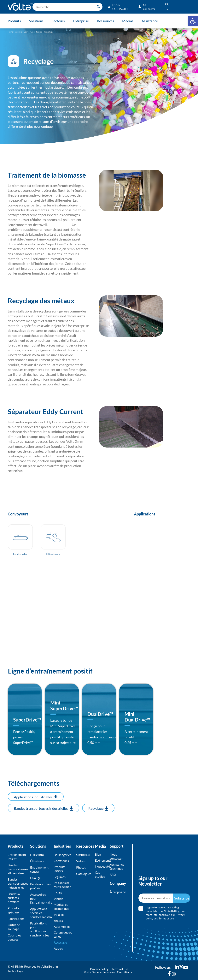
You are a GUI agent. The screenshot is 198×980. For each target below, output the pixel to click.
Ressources (105, 21)
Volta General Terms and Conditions (108, 972)
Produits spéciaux (14, 910)
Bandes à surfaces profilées (14, 898)
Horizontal (37, 855)
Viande (58, 899)
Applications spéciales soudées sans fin (41, 913)
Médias (128, 21)
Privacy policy (99, 969)
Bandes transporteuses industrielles (18, 883)
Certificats (83, 855)
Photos (81, 867)
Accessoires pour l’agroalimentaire (41, 898)
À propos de (118, 892)
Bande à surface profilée (41, 886)
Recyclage (60, 942)
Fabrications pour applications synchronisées (40, 929)
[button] (193, 21)
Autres (58, 948)
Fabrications (16, 919)
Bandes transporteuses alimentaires (18, 869)
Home (10, 32)
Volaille (59, 915)
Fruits (58, 893)
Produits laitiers (60, 869)
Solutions (36, 21)
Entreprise (81, 21)
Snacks (58, 921)
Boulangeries (62, 855)
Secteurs (58, 21)
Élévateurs (37, 861)
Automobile (62, 927)
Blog (98, 854)
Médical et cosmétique (61, 906)
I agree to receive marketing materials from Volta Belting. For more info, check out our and (165, 913)
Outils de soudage (14, 927)
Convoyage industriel (33, 32)
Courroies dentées (14, 937)
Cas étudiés (100, 874)
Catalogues (84, 874)
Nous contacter (116, 856)
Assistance (150, 21)
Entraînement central (39, 869)
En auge (35, 878)
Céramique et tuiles (63, 934)
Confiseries (61, 861)
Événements (101, 860)
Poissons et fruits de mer (62, 885)
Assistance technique (117, 866)
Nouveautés (101, 866)
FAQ (113, 874)
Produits (14, 21)
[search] (67, 7)
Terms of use (166, 918)
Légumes (60, 877)
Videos (81, 861)
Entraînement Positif (17, 857)
